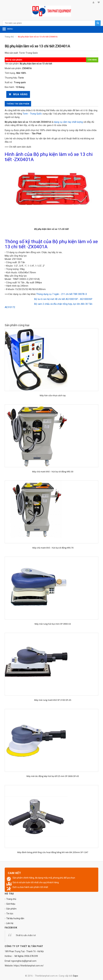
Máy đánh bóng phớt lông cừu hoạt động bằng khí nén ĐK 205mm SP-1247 (53, 852)
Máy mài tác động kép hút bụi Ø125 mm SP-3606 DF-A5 (53, 776)
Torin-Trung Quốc (28, 53)
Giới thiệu (11, 904)
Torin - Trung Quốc (32, 114)
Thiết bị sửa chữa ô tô (26, 935)
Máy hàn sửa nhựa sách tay (53, 395)
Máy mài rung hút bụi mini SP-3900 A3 (53, 624)
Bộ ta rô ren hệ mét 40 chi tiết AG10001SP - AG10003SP (63, 299)
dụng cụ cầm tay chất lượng (68, 122)
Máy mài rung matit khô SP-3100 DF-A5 (53, 700)
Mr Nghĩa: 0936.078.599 (26, 956)
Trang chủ (9, 37)
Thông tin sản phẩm (18, 104)
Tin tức (10, 914)
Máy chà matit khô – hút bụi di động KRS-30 (53, 472)
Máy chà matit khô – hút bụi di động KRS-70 (53, 548)
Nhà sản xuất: (12, 53)
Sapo (75, 976)
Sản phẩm (11, 909)
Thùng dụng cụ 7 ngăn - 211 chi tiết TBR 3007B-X (62, 294)
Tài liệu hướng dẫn (15, 918)
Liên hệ (10, 923)
